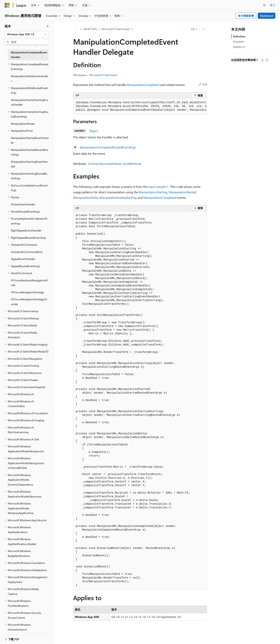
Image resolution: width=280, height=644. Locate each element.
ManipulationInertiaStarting (118, 197)
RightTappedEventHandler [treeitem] (26, 230)
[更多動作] (203, 29)
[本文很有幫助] (262, 60)
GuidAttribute (132, 164)
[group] (140, 106)
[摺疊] (48, 26)
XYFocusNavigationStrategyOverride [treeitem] (29, 302)
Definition (239, 36)
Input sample (157, 187)
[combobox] (27, 34)
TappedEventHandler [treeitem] (23, 259)
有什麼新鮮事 (246, 16)
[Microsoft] (7, 5)
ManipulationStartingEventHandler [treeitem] (29, 164)
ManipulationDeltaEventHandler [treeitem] (29, 79)
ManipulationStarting (153, 192)
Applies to (239, 47)
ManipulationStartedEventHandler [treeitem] (30, 140)
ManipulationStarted (182, 192)
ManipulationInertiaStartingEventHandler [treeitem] (29, 102)
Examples (239, 41)
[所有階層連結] (77, 29)
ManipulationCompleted (143, 85)
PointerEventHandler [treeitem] (23, 204)
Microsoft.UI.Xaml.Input (116, 29)
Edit (203, 84)
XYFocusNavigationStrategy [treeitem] (27, 292)
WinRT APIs (90, 29)
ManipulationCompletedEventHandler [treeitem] (29, 55)
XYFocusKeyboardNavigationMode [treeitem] (29, 283)
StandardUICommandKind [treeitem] (27, 252)
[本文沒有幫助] (267, 60)
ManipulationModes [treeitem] (23, 124)
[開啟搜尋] (264, 5)
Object (94, 131)
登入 (273, 5)
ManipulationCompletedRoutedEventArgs (108, 147)
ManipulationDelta (86, 197)
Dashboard (267, 16)
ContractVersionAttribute (105, 164)
